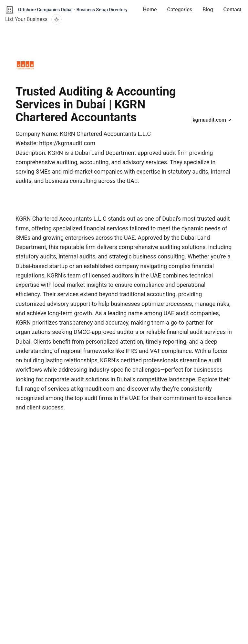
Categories (180, 10)
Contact (232, 10)
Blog (208, 10)
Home (150, 10)
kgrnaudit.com (212, 120)
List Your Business (26, 19)
